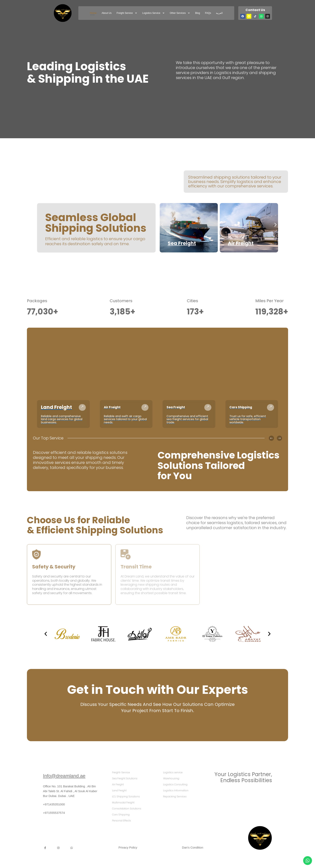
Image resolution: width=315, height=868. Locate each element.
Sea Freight (182, 243)
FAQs (208, 13)
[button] (162, 225)
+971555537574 (54, 813)
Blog (197, 13)
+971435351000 (54, 804)
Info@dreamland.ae (64, 776)
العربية (219, 13)
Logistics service (153, 13)
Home (93, 13)
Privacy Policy (128, 847)
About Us (107, 13)
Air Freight (241, 243)
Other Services (180, 13)
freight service (127, 13)
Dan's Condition (193, 847)
